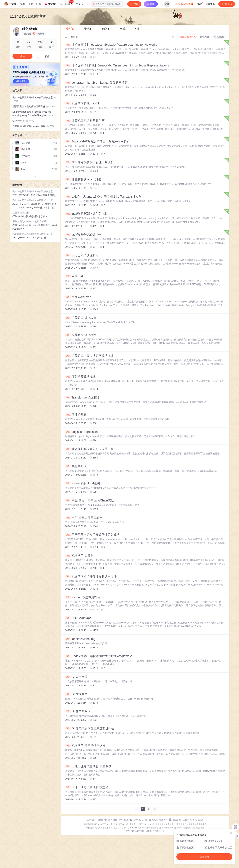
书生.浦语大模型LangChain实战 (90, 500)
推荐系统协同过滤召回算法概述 (89, 356)
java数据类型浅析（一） (85, 235)
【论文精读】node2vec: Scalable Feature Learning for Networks (111, 45)
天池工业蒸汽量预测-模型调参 (88, 766)
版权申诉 (178, 828)
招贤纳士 (102, 820)
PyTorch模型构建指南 (83, 597)
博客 (23, 4)
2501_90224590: (21, 195)
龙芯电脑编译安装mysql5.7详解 (33, 126)
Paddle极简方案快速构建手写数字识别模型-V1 (99, 656)
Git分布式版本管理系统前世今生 (90, 728)
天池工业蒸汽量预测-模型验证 (88, 787)
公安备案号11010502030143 (97, 824)
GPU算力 (67, 3)
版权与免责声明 (166, 828)
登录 (167, 4)
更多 (80, 4)
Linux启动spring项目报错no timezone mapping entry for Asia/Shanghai (34, 114)
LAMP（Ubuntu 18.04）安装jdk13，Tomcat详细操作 (103, 197)
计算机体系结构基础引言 (85, 121)
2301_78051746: (21, 238)
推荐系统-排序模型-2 (82, 318)
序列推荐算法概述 (80, 377)
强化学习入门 (77, 466)
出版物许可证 (189, 828)
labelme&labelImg (80, 639)
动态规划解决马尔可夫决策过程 (89, 449)
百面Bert (74, 276)
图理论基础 (76, 415)
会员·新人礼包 (184, 4)
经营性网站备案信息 (165, 824)
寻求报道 (123, 820)
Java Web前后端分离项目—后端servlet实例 (97, 141)
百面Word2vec (78, 297)
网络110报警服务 (103, 828)
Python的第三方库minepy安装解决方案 (34, 99)
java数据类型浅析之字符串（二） (91, 214)
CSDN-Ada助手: (21, 216)
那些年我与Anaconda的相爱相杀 (29, 221)
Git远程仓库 (76, 694)
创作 (227, 4)
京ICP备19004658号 (120, 824)
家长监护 (90, 828)
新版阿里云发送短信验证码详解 (34, 106)
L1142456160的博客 (28, 16)
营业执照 (200, 828)
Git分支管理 (76, 677)
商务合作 (113, 820)
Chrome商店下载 (138, 828)
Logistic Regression (81, 432)
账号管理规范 (152, 828)
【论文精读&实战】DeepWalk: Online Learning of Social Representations (117, 65)
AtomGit (50, 4)
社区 (39, 4)
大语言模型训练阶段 (82, 255)
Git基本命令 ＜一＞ (81, 711)
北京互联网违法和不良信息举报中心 (191, 824)
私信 (47, 56)
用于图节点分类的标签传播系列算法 (92, 535)
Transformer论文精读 (82, 398)
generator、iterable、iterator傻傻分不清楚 (96, 83)
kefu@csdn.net (160, 820)
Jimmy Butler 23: (21, 204)
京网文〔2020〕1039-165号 (142, 824)
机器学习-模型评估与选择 (85, 746)
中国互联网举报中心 (120, 828)
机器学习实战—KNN (82, 103)
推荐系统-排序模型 (81, 335)
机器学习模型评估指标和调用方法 (91, 576)
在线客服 (177, 820)
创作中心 (210, 4)
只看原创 (71, 37)
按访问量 (205, 37)
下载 (31, 4)
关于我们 (91, 820)
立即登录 (204, 857)
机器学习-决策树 (79, 556)
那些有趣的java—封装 (83, 179)
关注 (22, 56)
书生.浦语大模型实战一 (84, 518)
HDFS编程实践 (78, 618)
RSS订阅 (219, 37)
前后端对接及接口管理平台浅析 (89, 162)
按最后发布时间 (188, 37)
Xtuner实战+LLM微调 (83, 483)
